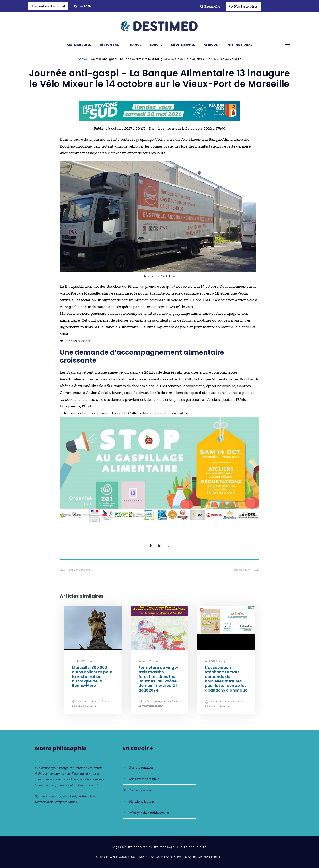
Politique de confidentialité (149, 813)
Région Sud (110, 45)
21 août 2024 (149, 661)
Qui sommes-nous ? (144, 779)
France (135, 45)
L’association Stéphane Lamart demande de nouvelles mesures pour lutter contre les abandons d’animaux (226, 679)
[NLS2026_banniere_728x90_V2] (159, 110)
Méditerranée (183, 45)
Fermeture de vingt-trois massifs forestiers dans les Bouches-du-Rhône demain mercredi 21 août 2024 (158, 679)
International (239, 45)
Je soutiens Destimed (48, 6)
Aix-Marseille (79, 45)
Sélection (86, 702)
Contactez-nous (141, 790)
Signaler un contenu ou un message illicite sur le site (159, 847)
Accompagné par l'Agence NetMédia (187, 857)
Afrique (211, 45)
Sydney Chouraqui (48, 796)
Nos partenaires (141, 767)
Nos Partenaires (243, 6)
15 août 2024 (215, 661)
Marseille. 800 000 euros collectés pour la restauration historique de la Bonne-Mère (92, 677)
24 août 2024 (83, 661)
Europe (156, 45)
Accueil (83, 59)
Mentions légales (142, 801)
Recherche (210, 6)
